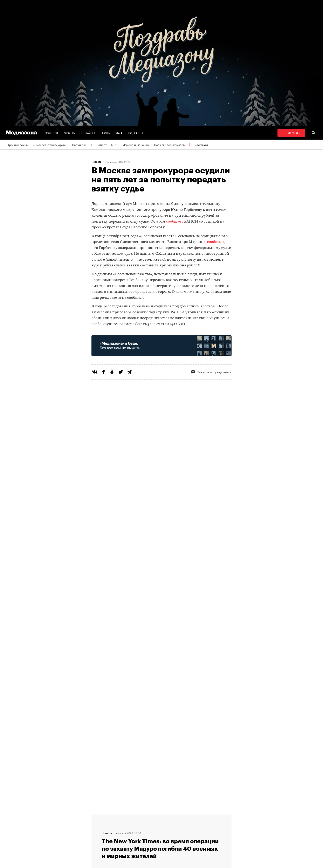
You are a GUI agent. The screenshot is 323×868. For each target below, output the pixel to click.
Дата (119, 133)
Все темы (201, 145)
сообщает (175, 222)
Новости (51, 133)
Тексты (105, 133)
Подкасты (136, 133)
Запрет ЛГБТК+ (107, 145)
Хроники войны (18, 145)
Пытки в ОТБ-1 (82, 145)
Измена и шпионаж (136, 145)
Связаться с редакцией (211, 372)
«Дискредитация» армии (50, 145)
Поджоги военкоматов (169, 145)
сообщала (216, 242)
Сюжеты (70, 133)
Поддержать (291, 133)
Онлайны (88, 133)
